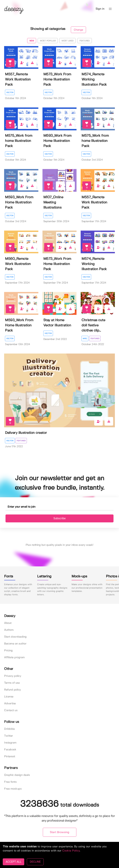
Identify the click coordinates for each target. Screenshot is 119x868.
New (32, 41)
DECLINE (35, 862)
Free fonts (10, 782)
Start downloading (15, 637)
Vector (10, 93)
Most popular (48, 41)
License (9, 697)
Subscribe (60, 518)
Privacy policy (13, 676)
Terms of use (12, 683)
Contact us (11, 710)
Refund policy (12, 690)
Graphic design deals (17, 775)
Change (78, 30)
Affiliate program (14, 657)
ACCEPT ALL (13, 862)
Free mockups (13, 789)
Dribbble (9, 729)
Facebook (10, 750)
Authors (9, 630)
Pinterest (10, 756)
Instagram (10, 743)
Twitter (9, 736)
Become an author (15, 644)
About (8, 623)
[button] (110, 9)
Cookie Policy (71, 851)
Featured (85, 41)
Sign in (100, 9)
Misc (85, 339)
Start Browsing (60, 832)
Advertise (10, 704)
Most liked (67, 41)
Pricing (8, 651)
